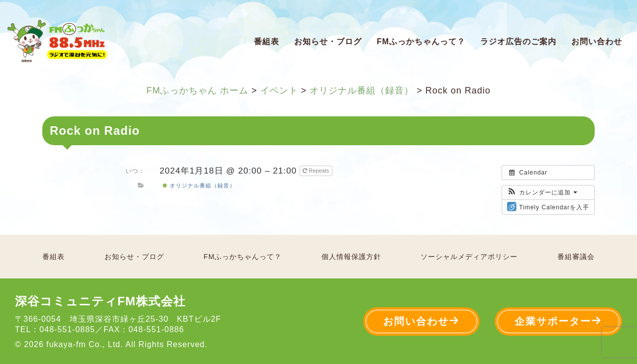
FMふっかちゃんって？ (421, 42)
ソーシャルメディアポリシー (469, 257)
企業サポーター (558, 321)
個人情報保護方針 (351, 257)
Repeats (317, 171)
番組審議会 (576, 257)
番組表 (266, 42)
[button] (542, 192)
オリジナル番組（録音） (199, 185)
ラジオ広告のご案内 (518, 42)
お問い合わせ (597, 42)
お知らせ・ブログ (328, 42)
